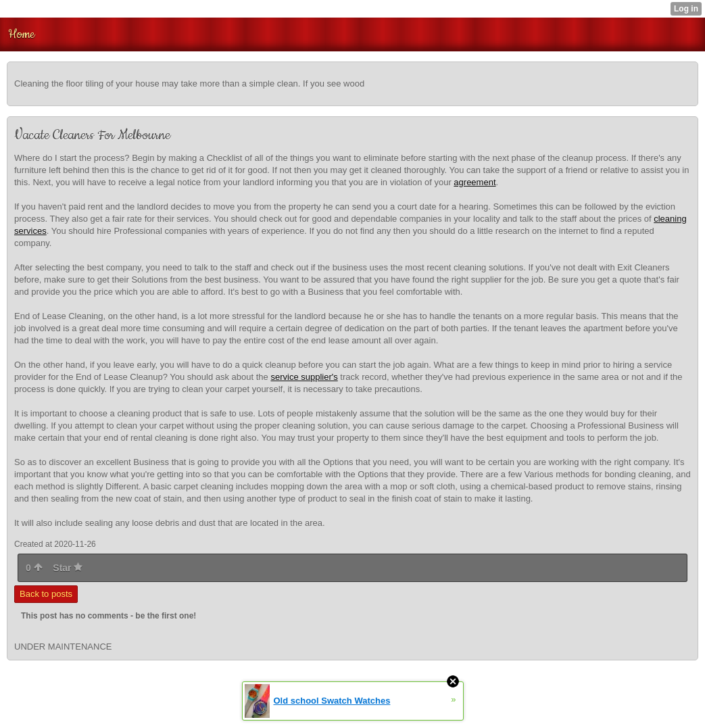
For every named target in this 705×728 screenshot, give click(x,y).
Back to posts (46, 594)
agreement (475, 182)
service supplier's (304, 377)
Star (68, 568)
